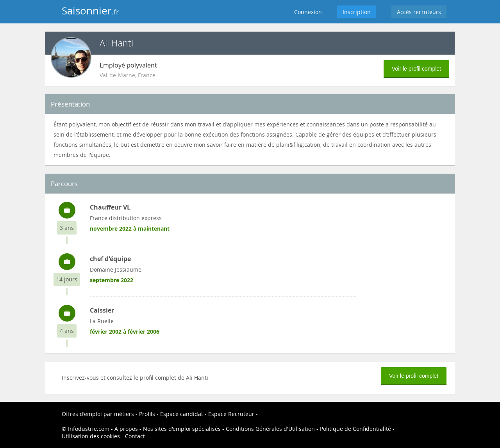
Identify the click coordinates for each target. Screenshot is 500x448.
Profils (147, 414)
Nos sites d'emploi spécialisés (182, 429)
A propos (126, 429)
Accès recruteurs (419, 12)
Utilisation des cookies (91, 436)
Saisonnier (90, 11)
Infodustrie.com (89, 429)
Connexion (308, 12)
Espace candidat (182, 414)
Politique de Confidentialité (355, 429)
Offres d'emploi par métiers (98, 414)
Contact (135, 436)
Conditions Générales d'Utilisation (270, 429)
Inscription (357, 12)
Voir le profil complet (416, 69)
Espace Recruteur (231, 414)
